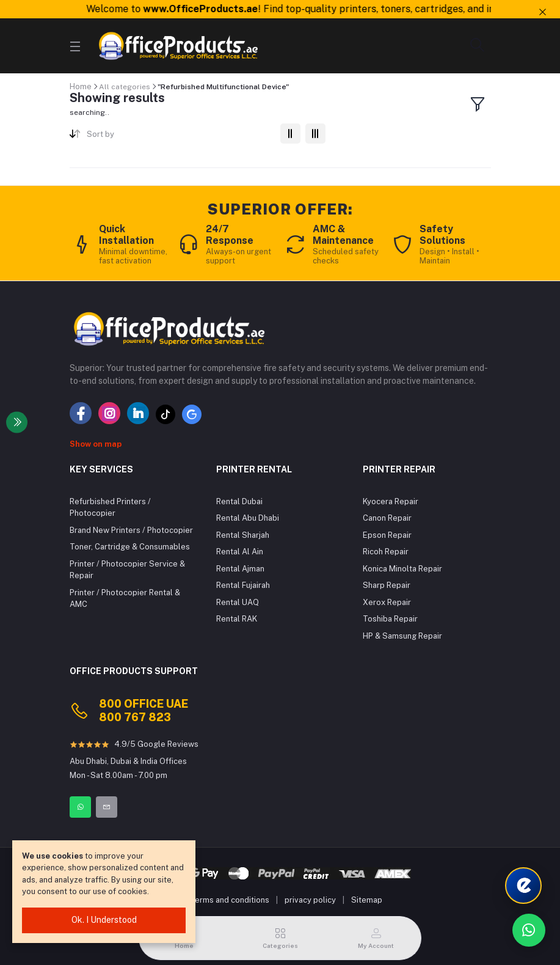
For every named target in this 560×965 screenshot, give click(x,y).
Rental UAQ (238, 602)
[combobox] (179, 137)
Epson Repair (387, 535)
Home (81, 86)
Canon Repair (387, 518)
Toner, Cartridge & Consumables (130, 547)
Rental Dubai (239, 501)
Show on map (96, 444)
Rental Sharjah (243, 535)
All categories (125, 87)
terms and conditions (231, 900)
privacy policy (310, 900)
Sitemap (367, 900)
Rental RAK (237, 619)
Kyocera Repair (391, 501)
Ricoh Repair (386, 552)
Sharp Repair (387, 585)
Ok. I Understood (104, 920)
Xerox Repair (387, 602)
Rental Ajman (240, 569)
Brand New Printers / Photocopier (131, 530)
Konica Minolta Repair (402, 569)
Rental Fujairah (243, 585)
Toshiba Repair (390, 619)
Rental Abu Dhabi (248, 518)
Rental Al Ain (240, 552)
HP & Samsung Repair (402, 636)
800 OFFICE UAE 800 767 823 (144, 710)
